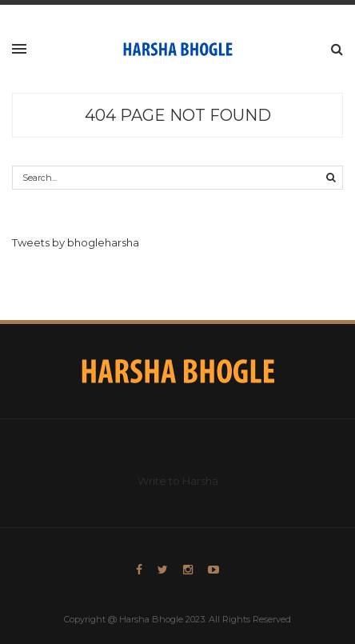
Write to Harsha (178, 481)
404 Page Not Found (178, 115)
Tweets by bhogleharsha (76, 242)
